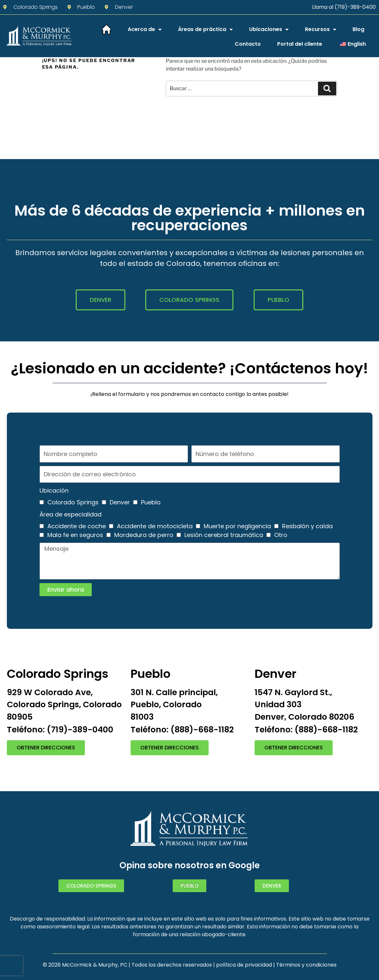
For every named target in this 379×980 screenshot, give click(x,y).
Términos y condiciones (306, 965)
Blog (358, 29)
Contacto (248, 44)
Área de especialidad (71, 514)
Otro (281, 535)
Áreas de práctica (205, 29)
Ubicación (54, 490)
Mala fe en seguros (75, 535)
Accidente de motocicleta (155, 526)
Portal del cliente (300, 44)
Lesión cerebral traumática (224, 535)
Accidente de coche (77, 526)
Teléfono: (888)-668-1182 (182, 730)
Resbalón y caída (307, 526)
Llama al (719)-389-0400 (344, 7)
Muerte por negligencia (237, 526)
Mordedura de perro (144, 535)
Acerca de (145, 29)
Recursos (321, 29)
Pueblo (151, 502)
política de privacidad (244, 965)
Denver (120, 502)
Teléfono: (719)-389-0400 (60, 730)
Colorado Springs (73, 502)
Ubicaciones (269, 29)
